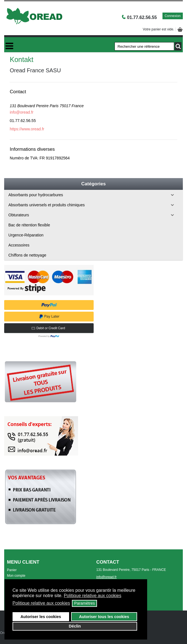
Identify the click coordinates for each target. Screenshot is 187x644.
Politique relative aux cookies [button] (93, 596)
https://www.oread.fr (27, 129)
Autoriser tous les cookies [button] (104, 617)
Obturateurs (19, 215)
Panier (12, 570)
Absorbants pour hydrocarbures (36, 195)
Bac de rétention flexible (29, 225)
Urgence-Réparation (26, 235)
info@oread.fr (22, 112)
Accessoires (19, 245)
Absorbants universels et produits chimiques (47, 205)
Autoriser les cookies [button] (41, 617)
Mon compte (16, 576)
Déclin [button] (75, 626)
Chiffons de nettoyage (27, 255)
